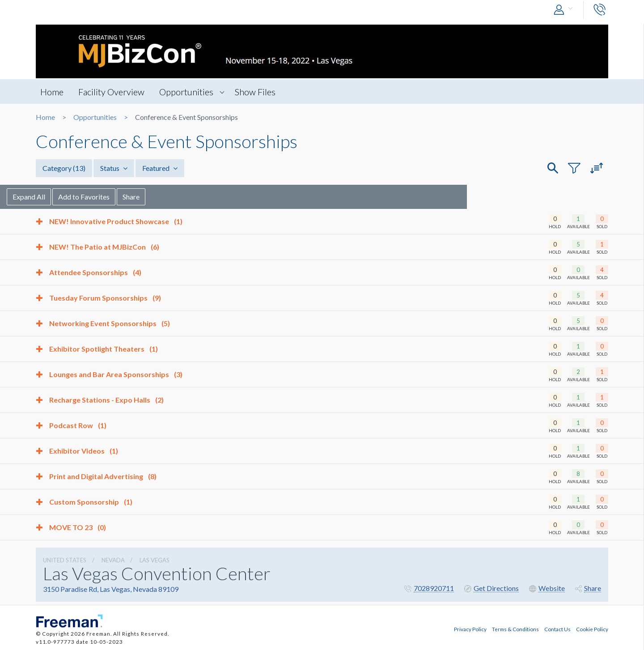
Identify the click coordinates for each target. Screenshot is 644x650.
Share (160, 197)
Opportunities (186, 92)
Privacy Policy (470, 629)
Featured (160, 168)
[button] (565, 10)
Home (52, 92)
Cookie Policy (592, 629)
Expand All (58, 197)
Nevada (113, 560)
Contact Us (557, 629)
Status (114, 168)
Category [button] (64, 168)
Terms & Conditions (515, 629)
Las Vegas (155, 560)
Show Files (255, 92)
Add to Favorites (113, 197)
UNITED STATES (65, 560)
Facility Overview (111, 92)
